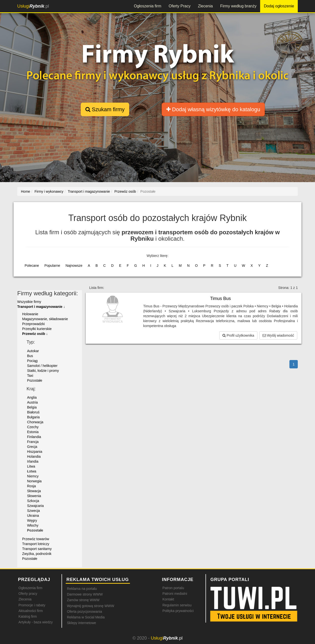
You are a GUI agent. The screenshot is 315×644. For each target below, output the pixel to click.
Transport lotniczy (36, 544)
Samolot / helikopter (42, 366)
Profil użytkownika (238, 335)
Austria (32, 402)
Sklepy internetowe (81, 623)
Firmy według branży (238, 6)
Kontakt (168, 599)
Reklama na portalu (82, 589)
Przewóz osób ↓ (35, 334)
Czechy (33, 427)
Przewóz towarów (36, 539)
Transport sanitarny (37, 549)
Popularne (52, 266)
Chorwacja (35, 422)
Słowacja (34, 491)
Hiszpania (35, 452)
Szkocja (33, 501)
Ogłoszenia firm (148, 6)
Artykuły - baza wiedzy (36, 622)
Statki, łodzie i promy (43, 371)
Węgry (32, 520)
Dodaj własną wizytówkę (213, 109)
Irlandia (33, 461)
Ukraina (33, 516)
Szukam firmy (105, 109)
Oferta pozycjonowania (84, 612)
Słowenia (34, 496)
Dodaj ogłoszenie (279, 6)
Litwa (31, 466)
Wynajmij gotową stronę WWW (91, 606)
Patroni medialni (175, 594)
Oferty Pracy (180, 6)
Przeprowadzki (33, 324)
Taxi (30, 376)
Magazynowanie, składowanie (45, 319)
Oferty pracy (28, 594)
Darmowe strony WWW (85, 594)
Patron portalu (173, 588)
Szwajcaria (35, 506)
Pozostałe (35, 380)
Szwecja (33, 511)
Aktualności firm (31, 611)
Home (25, 191)
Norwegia (34, 481)
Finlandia (34, 437)
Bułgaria (33, 417)
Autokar (33, 351)
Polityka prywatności (178, 611)
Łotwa (32, 471)
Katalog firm (28, 616)
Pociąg (32, 361)
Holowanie (30, 314)
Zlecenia (205, 6)
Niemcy (33, 476)
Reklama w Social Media (86, 617)
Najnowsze (74, 266)
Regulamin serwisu (177, 605)
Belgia (32, 407)
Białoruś (33, 412)
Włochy (33, 525)
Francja (33, 442)
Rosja (31, 486)
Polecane (32, 266)
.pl (33, 6)
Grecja (32, 447)
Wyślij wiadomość (278, 335)
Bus (30, 356)
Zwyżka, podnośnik (37, 554)
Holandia (34, 456)
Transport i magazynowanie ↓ (41, 307)
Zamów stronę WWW (83, 600)
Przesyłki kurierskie (37, 329)
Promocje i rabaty (32, 605)
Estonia (33, 432)
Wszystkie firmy (29, 302)
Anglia (32, 397)
